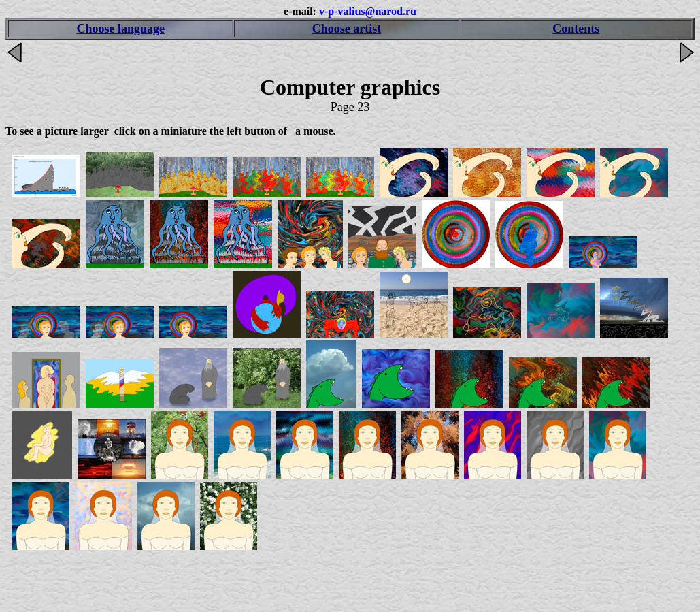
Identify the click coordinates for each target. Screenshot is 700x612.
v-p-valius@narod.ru (368, 11)
